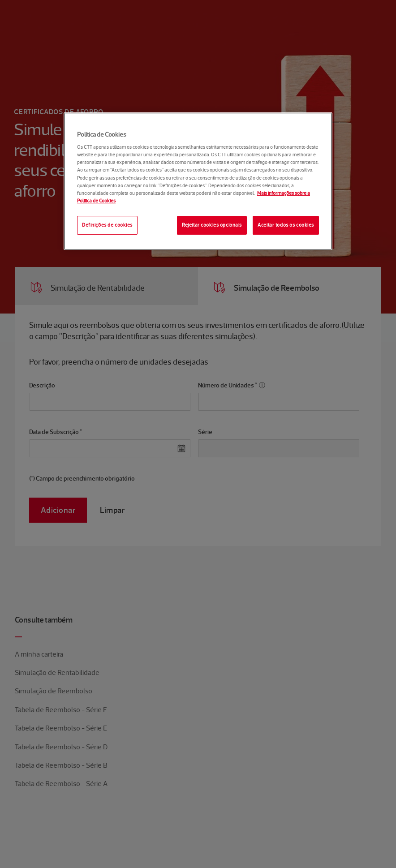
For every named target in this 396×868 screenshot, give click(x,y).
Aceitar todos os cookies (286, 225)
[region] (198, 181)
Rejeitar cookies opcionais (212, 225)
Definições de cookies (107, 225)
